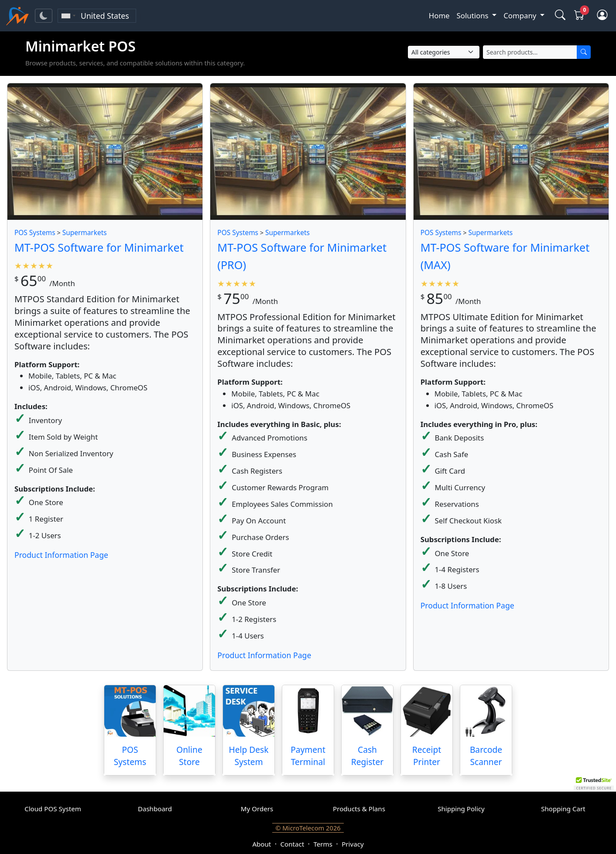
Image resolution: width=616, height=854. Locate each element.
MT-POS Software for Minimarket (99, 247)
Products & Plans (359, 809)
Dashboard (155, 809)
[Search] (584, 52)
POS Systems (35, 233)
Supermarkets (85, 233)
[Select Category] (444, 52)
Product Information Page (61, 555)
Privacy (352, 844)
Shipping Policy (461, 809)
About (262, 844)
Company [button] (521, 15)
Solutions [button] (474, 15)
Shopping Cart (563, 809)
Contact (293, 844)
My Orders (257, 809)
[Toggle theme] (44, 16)
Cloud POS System (53, 809)
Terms (323, 844)
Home (439, 15)
